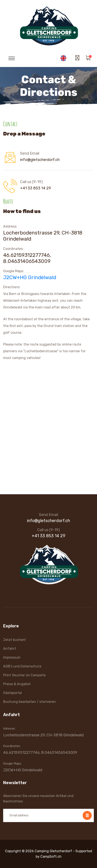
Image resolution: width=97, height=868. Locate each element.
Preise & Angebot (17, 684)
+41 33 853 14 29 (36, 188)
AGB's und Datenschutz (22, 666)
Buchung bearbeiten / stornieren (29, 702)
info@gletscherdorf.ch (40, 160)
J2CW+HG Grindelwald (30, 277)
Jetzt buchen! (14, 640)
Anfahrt (10, 649)
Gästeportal (12, 693)
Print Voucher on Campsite (24, 675)
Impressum (12, 657)
